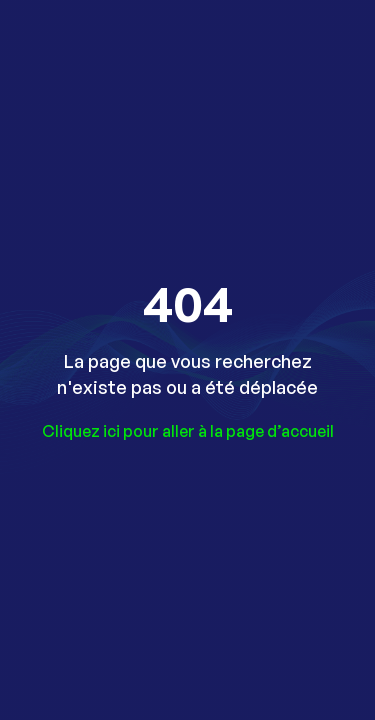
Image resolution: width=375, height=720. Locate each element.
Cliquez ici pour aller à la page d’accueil (188, 431)
